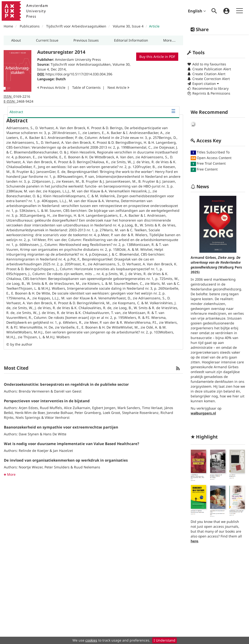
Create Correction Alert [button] (208, 79)
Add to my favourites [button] (207, 64)
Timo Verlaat (152, 408)
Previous (51, 87)
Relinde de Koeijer (34, 451)
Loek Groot (111, 413)
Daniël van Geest (68, 391)
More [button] (10, 474)
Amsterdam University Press (78, 59)
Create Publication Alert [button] (209, 69)
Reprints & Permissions (209, 93)
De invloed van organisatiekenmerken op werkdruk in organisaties (66, 460)
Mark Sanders (129, 408)
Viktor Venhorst (57, 417)
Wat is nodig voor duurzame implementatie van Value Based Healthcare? (71, 444)
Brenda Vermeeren (34, 391)
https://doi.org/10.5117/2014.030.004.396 (79, 74)
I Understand (165, 640)
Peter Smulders (57, 467)
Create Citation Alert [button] (206, 74)
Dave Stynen (29, 434)
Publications (30, 26)
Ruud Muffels (51, 408)
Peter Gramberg (88, 413)
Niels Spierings (28, 417)
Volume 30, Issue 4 (129, 26)
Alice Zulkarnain (77, 408)
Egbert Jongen (104, 408)
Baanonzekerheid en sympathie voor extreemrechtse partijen (61, 427)
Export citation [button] (203, 84)
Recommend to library (208, 88)
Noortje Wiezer (31, 467)
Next (118, 87)
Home (8, 26)
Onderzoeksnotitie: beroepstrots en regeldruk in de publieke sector (66, 384)
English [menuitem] (197, 11)
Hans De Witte (55, 434)
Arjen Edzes (28, 408)
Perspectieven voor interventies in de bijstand (47, 401)
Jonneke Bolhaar (60, 413)
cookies (91, 640)
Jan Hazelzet (63, 451)
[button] (16, 40)
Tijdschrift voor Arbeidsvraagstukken (76, 26)
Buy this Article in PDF (157, 57)
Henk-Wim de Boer (30, 413)
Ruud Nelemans (87, 467)
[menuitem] (214, 11)
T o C (86, 87)
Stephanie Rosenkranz (140, 413)
